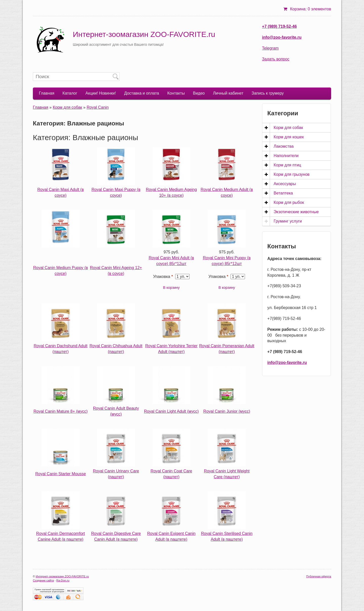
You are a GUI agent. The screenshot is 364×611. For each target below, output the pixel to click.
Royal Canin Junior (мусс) (227, 411)
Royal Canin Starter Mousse (61, 474)
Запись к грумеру (268, 93)
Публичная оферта (319, 576)
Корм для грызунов (292, 174)
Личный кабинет (228, 93)
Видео (199, 93)
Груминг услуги (288, 221)
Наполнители (286, 156)
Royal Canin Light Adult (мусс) (171, 411)
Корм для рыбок (289, 202)
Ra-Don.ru (63, 580)
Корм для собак (67, 107)
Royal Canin (98, 107)
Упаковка (162, 277)
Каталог (70, 93)
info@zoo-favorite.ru (282, 37)
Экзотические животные (296, 212)
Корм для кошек (289, 137)
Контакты (176, 93)
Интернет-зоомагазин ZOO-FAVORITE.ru (144, 34)
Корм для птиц (287, 165)
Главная (47, 93)
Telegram (270, 48)
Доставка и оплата (142, 93)
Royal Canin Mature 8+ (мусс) (60, 411)
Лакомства (284, 146)
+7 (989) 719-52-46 (279, 26)
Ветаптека (283, 193)
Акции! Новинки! (101, 93)
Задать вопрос (276, 59)
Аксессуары (285, 184)
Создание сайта (43, 580)
